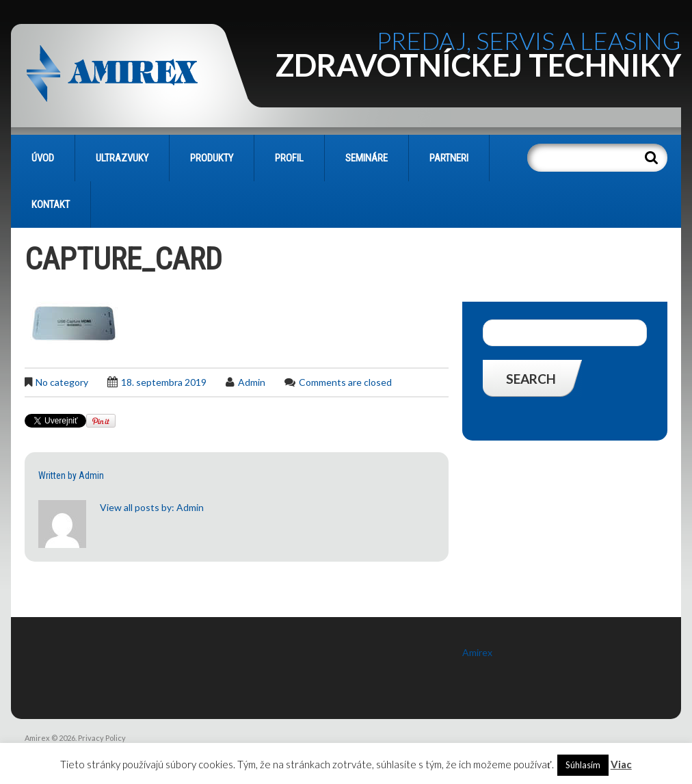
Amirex (477, 652)
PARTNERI (449, 158)
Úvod (43, 158)
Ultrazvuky (122, 158)
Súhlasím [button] (583, 765)
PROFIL (289, 158)
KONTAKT (51, 205)
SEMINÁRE (367, 158)
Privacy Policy (102, 738)
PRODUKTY (212, 158)
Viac (621, 764)
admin (252, 382)
